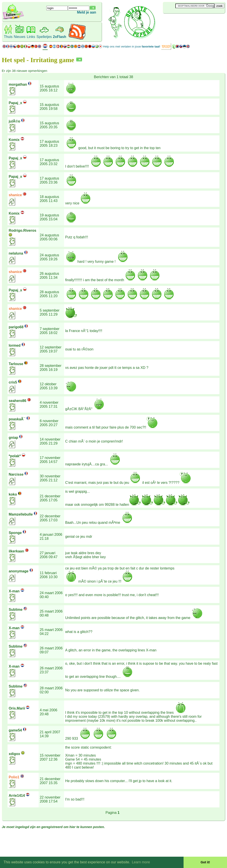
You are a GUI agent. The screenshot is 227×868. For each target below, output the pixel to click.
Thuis (8, 37)
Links (31, 37)
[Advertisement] (189, 21)
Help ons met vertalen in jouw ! (132, 46)
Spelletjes (44, 37)
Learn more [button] (141, 862)
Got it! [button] (205, 862)
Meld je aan (86, 12)
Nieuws (20, 37)
